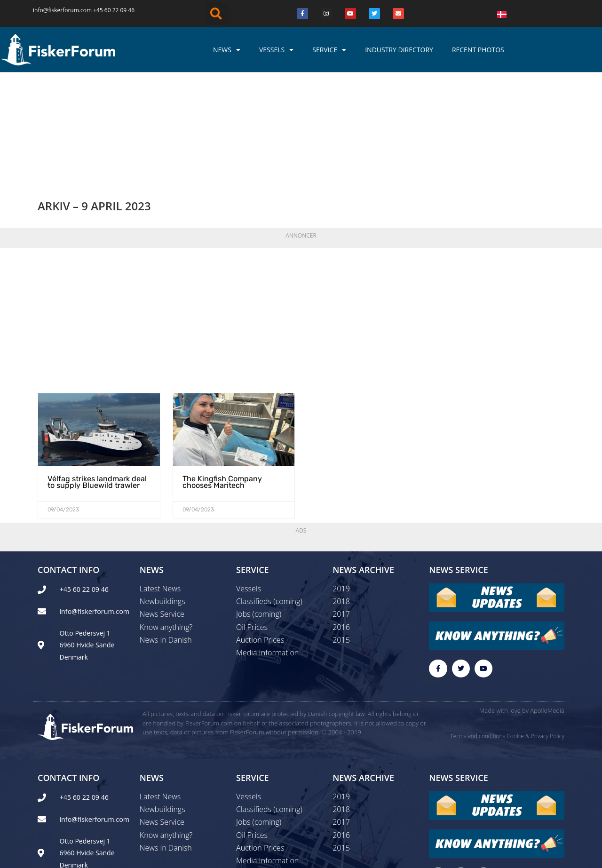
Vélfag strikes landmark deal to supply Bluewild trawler (97, 382)
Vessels (276, 50)
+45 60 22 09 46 (114, 10)
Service (329, 50)
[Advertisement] (301, 217)
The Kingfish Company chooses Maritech (222, 382)
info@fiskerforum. (57, 10)
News (227, 50)
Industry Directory (399, 50)
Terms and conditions (478, 636)
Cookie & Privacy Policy (535, 636)
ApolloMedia (547, 611)
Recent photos (478, 50)
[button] (216, 14)
